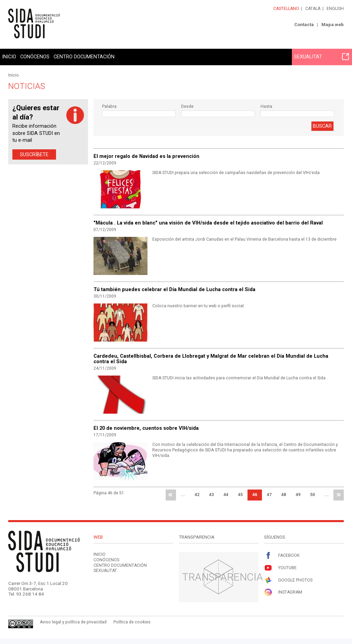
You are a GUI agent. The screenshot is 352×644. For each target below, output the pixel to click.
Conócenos (35, 57)
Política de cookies (132, 622)
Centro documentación (84, 57)
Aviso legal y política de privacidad (73, 622)
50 (312, 495)
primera (171, 495)
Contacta (304, 25)
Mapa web (333, 25)
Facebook (282, 556)
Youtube (280, 568)
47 (269, 495)
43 (211, 495)
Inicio (9, 57)
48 (284, 495)
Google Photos (288, 580)
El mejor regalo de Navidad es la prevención (146, 156)
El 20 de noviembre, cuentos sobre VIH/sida (146, 428)
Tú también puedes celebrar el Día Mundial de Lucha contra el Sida (174, 289)
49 (298, 495)
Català (313, 9)
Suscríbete (34, 154)
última (339, 495)
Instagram (283, 592)
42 (197, 495)
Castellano (286, 9)
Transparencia (223, 577)
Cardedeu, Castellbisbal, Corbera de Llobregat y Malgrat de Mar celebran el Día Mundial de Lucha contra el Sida (211, 359)
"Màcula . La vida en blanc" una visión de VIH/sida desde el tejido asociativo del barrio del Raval (208, 223)
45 (240, 495)
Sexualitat (321, 57)
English (335, 9)
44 (226, 495)
